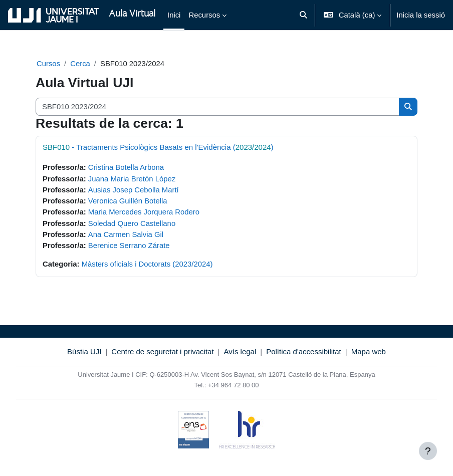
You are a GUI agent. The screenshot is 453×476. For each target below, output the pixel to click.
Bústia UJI (84, 351)
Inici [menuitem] (174, 15)
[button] (303, 15)
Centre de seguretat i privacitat (162, 351)
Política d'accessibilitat (304, 351)
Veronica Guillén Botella (128, 201)
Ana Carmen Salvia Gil (126, 234)
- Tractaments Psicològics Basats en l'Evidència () (158, 147)
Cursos (48, 64)
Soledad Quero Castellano (132, 223)
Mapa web (369, 351)
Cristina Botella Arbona (126, 167)
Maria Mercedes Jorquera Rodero (144, 212)
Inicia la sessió (421, 15)
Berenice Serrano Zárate (129, 246)
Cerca (80, 64)
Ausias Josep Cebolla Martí (134, 190)
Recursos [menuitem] (204, 15)
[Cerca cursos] (217, 107)
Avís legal (240, 351)
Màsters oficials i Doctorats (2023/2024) (147, 264)
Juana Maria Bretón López (132, 179)
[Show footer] (428, 451)
